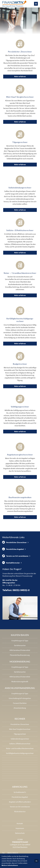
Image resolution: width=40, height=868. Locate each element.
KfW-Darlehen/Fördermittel (20, 650)
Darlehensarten (20, 645)
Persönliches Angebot (13, 549)
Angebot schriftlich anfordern (20, 802)
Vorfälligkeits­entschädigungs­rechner (20, 753)
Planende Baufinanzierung (20, 655)
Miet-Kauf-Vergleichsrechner (20, 729)
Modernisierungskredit (20, 681)
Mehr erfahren (20, 76)
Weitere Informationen (10, 865)
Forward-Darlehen (20, 703)
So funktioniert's (20, 792)
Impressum (20, 828)
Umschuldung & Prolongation (20, 698)
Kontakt (20, 823)
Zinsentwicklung (20, 708)
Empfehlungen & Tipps (20, 641)
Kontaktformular (11, 563)
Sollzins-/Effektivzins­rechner (20, 744)
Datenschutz (20, 833)
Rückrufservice (20, 811)
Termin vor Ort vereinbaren (15, 556)
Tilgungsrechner (20, 734)
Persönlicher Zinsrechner (14, 542)
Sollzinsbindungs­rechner (20, 739)
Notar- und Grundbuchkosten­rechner (20, 748)
